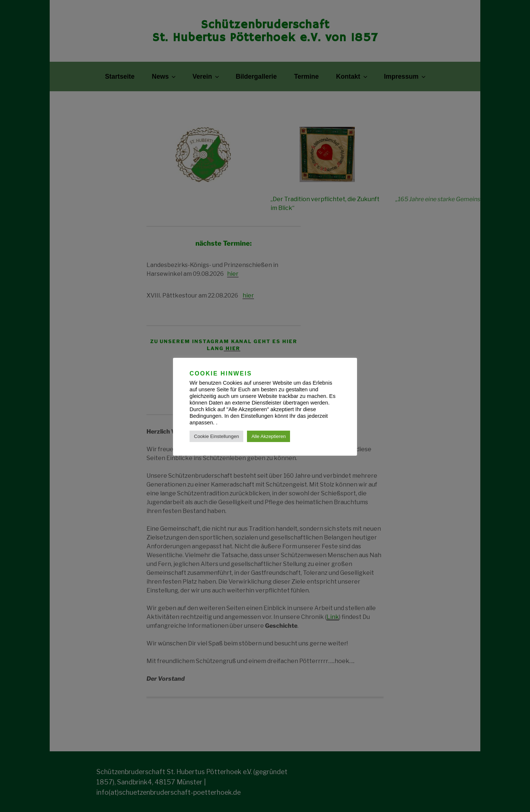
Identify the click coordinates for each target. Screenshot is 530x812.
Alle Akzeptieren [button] (268, 436)
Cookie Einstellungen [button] (216, 436)
